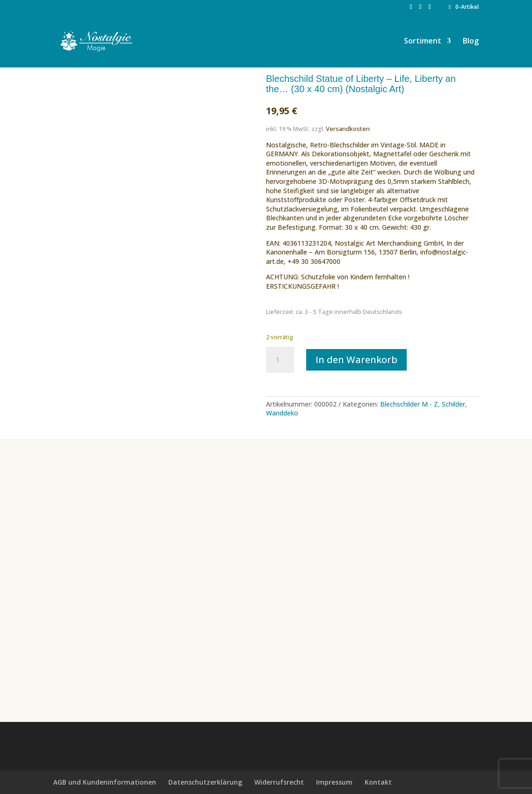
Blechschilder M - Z (409, 404)
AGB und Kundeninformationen (105, 782)
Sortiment (423, 42)
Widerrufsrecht (279, 782)
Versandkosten (348, 129)
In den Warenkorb (356, 360)
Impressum (334, 782)
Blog (471, 42)
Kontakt (378, 782)
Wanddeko (282, 413)
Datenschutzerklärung (205, 782)
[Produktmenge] (280, 360)
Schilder (453, 404)
